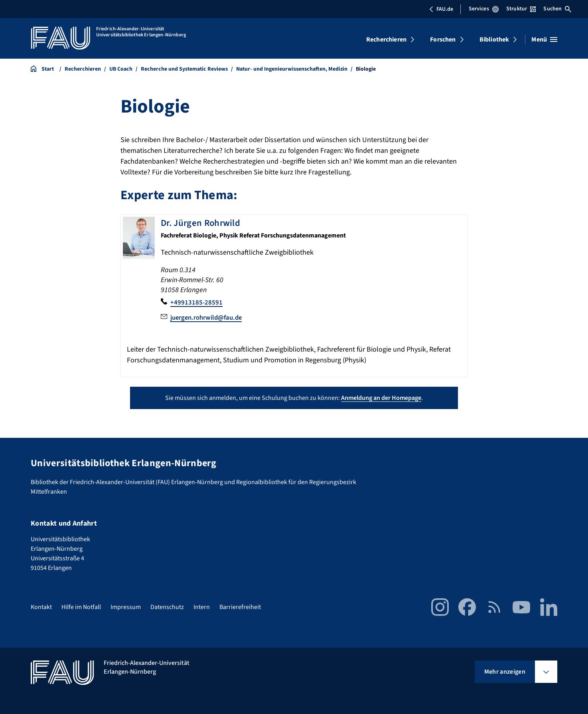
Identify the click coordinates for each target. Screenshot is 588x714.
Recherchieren (386, 40)
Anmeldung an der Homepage (381, 398)
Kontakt (41, 607)
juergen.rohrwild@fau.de (209, 317)
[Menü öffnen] (544, 40)
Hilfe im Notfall (81, 607)
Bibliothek (494, 40)
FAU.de (441, 9)
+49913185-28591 (197, 302)
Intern (202, 607)
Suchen (557, 9)
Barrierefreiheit (240, 607)
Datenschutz (167, 607)
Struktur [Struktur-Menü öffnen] (521, 9)
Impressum (126, 607)
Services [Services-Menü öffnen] (484, 9)
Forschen (443, 40)
